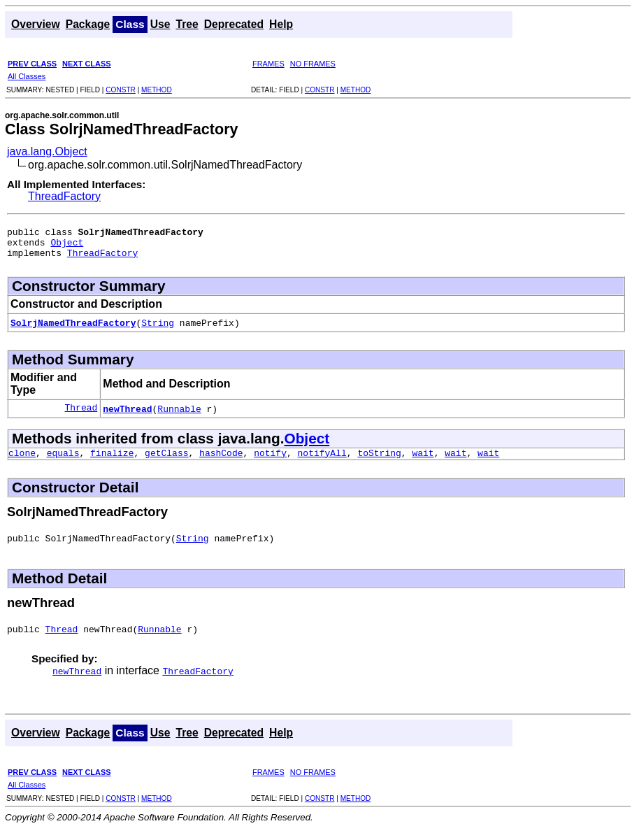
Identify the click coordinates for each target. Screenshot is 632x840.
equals (63, 461)
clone (22, 461)
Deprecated (234, 24)
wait (423, 461)
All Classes (27, 76)
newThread (127, 415)
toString (379, 461)
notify (270, 461)
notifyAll (322, 461)
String (158, 329)
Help (281, 24)
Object (67, 246)
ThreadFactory (64, 196)
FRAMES (268, 64)
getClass (166, 461)
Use (160, 24)
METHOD (157, 90)
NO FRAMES (313, 64)
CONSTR (121, 90)
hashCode (221, 461)
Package (88, 24)
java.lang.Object (47, 151)
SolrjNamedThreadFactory (73, 329)
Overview (36, 24)
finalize (112, 461)
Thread (81, 415)
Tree (187, 24)
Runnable (179, 415)
